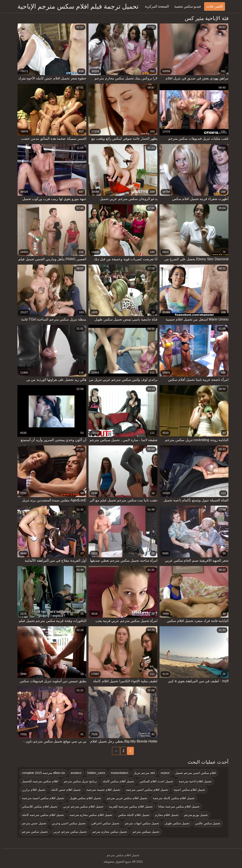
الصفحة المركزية (155, 6)
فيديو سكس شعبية (186, 6)
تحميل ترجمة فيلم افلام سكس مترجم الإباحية (76, 6)
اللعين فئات (213, 6)
